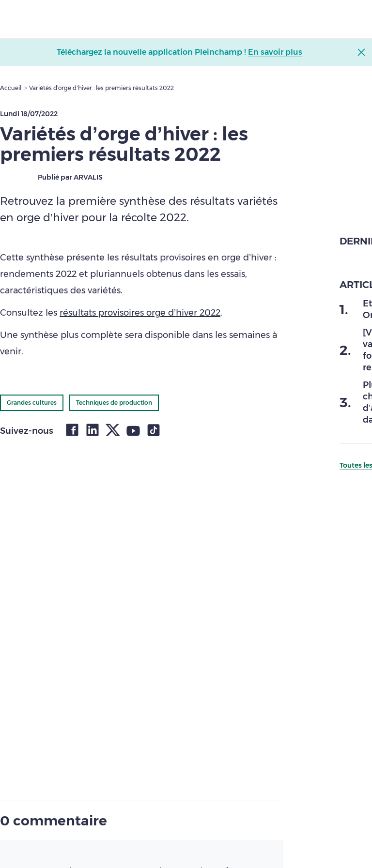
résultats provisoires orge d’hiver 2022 (140, 313)
